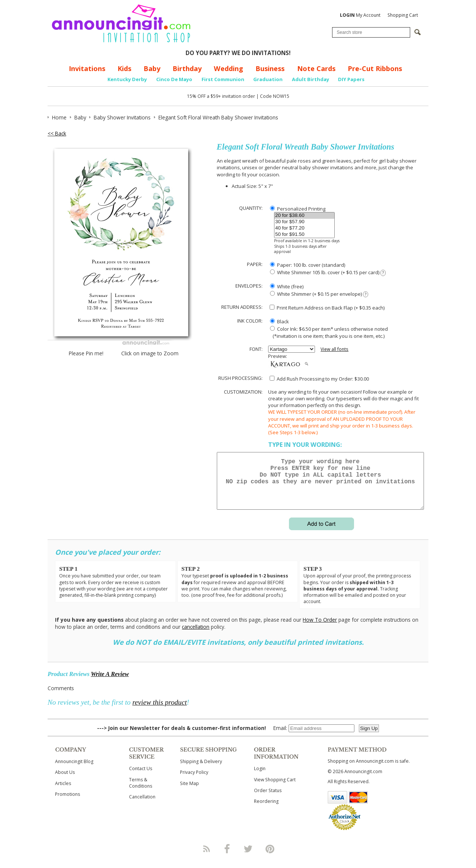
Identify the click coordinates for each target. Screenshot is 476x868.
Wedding (229, 68)
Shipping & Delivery (201, 770)
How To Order (320, 629)
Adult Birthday (311, 79)
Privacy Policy (194, 781)
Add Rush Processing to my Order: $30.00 (319, 379)
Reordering (266, 810)
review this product (160, 711)
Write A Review (110, 683)
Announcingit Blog (74, 770)
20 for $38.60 (304, 216)
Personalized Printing (298, 209)
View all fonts (335, 349)
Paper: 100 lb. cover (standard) (308, 265)
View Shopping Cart (275, 789)
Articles (63, 792)
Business (270, 68)
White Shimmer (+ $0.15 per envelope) (319, 294)
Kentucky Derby (127, 79)
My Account (360, 15)
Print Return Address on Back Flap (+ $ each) (327, 308)
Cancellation (142, 806)
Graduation (268, 79)
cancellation (196, 636)
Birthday (187, 68)
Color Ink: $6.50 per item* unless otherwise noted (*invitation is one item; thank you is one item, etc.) (328, 332)
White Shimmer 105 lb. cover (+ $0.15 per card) (328, 273)
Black (279, 321)
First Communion (223, 79)
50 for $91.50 (304, 235)
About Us (65, 781)
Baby (152, 68)
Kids (124, 68)
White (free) (287, 286)
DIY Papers (351, 79)
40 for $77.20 (304, 228)
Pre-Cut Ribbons (375, 68)
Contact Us (141, 777)
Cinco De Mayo (174, 79)
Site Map (189, 792)
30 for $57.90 (304, 222)
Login (260, 777)
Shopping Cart (403, 15)
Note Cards (316, 68)
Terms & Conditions (141, 792)
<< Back (57, 133)
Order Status (268, 799)
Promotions (67, 803)
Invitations (87, 68)
